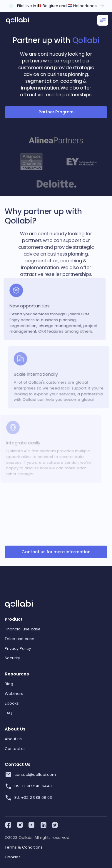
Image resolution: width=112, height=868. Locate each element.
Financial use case (23, 629)
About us (13, 739)
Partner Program (56, 112)
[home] (17, 20)
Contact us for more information (56, 552)
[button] (102, 20)
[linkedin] (43, 824)
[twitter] (54, 824)
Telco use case (20, 639)
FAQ (9, 713)
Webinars (14, 694)
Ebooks (12, 703)
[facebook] (8, 824)
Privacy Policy (18, 648)
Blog (9, 684)
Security (12, 658)
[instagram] (19, 824)
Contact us (15, 749)
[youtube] (31, 824)
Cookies (13, 857)
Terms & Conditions (24, 847)
